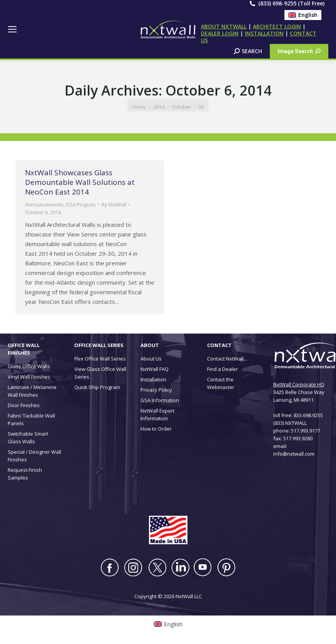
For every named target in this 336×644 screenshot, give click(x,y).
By (114, 205)
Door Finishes (24, 405)
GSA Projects (81, 205)
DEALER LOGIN (220, 33)
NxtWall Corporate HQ (299, 384)
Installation (153, 379)
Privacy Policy (156, 390)
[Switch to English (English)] (303, 15)
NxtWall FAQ (155, 369)
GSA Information (160, 400)
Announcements (44, 205)
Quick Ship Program (97, 387)
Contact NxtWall (225, 359)
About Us (151, 359)
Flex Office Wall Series (100, 359)
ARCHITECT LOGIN (277, 26)
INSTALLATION (264, 33)
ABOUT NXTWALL (224, 26)
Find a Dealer (222, 369)
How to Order (156, 429)
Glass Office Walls (29, 366)
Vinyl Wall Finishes (29, 377)
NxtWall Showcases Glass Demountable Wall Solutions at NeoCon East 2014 (80, 182)
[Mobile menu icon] (12, 29)
